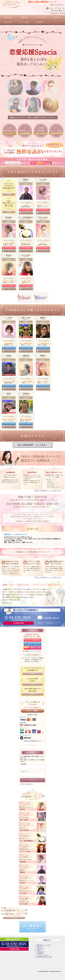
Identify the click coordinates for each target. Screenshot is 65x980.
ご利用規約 (40, 953)
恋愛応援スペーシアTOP (44, 945)
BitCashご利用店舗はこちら (32, 741)
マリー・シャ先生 (25, 851)
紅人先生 (22, 883)
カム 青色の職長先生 (26, 841)
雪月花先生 (23, 862)
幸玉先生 (22, 809)
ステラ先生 (23, 893)
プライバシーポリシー (43, 955)
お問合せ (57, 17)
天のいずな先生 (24, 830)
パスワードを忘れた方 (26, 784)
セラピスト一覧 (41, 17)
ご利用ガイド (24, 17)
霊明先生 (22, 872)
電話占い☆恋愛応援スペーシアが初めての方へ (48, 491)
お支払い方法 (8, 22)
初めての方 (8, 17)
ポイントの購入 (24, 22)
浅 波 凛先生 (24, 820)
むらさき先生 (24, 904)
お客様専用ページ (41, 22)
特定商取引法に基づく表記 (44, 957)
